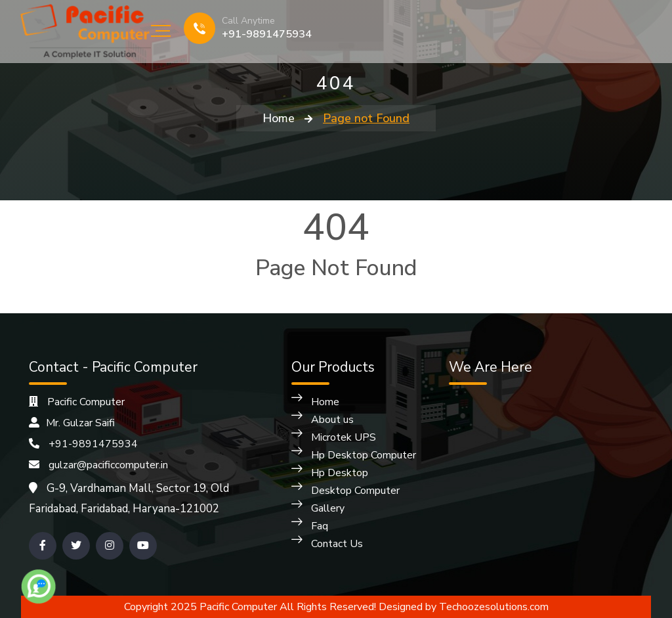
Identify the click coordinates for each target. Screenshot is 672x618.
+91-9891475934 (267, 34)
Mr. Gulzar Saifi (72, 423)
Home (279, 118)
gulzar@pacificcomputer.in (98, 465)
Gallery (328, 508)
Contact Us (337, 544)
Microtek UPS (344, 437)
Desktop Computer (355, 491)
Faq (320, 526)
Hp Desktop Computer (364, 455)
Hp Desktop (340, 473)
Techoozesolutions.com (494, 607)
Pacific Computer (77, 402)
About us (332, 420)
